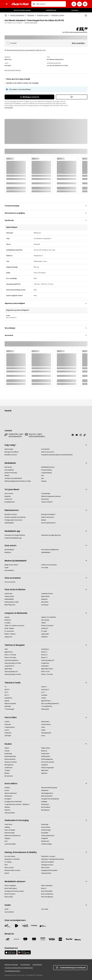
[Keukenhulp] (8, 754)
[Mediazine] (44, 599)
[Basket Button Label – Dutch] (85, 4)
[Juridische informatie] (11, 473)
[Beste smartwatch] (47, 886)
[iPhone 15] (44, 658)
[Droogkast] (8, 799)
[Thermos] (7, 770)
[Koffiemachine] (46, 756)
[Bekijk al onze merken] (11, 565)
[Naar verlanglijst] (79, 4)
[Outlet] (7, 568)
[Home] (6, 15)
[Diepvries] (7, 810)
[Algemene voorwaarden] (11, 965)
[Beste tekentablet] (47, 891)
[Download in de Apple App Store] (51, 535)
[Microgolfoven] (9, 765)
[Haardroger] (45, 824)
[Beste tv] (44, 888)
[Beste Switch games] (11, 888)
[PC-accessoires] (9, 631)
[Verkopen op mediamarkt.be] (13, 478)
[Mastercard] (34, 939)
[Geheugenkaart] (46, 733)
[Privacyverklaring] (46, 470)
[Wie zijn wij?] (8, 467)
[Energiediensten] (10, 502)
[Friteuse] (7, 751)
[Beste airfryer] (9, 897)
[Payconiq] (17, 939)
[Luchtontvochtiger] (10, 844)
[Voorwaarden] (45, 449)
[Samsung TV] (45, 690)
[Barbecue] (44, 751)
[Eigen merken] (45, 596)
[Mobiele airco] (45, 841)
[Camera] (7, 722)
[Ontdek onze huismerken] (49, 565)
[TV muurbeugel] (9, 709)
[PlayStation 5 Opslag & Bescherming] (52, 859)
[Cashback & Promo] (47, 594)
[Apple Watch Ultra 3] (47, 669)
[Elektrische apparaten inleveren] (51, 496)
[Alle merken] (45, 602)
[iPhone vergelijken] (10, 886)
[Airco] (6, 841)
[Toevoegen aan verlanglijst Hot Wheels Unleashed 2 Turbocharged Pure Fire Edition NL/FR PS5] (86, 16)
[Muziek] (7, 873)
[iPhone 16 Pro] (46, 672)
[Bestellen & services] (11, 455)
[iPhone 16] (44, 655)
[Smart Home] (8, 824)
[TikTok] (85, 435)
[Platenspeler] (45, 709)
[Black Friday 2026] (10, 605)
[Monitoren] (8, 620)
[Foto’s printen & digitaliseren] (50, 550)
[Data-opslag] (45, 620)
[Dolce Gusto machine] (48, 762)
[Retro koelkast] (46, 807)
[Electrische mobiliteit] (47, 862)
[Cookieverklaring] (46, 473)
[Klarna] (78, 940)
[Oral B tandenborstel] (48, 836)
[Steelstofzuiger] (46, 830)
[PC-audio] (44, 631)
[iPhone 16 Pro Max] (10, 658)
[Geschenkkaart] (9, 550)
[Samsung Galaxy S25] (48, 660)
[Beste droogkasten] (47, 897)
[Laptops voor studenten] (49, 617)
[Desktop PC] (45, 628)
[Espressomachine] (10, 759)
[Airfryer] (7, 748)
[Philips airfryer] (46, 748)
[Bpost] (8, 926)
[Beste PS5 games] (10, 894)
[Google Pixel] (45, 663)
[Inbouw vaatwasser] (11, 793)
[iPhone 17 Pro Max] (10, 655)
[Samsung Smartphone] (11, 660)
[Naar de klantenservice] (48, 523)
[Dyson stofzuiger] (10, 830)
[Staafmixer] (45, 765)
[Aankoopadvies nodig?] (12, 602)
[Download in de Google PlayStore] (15, 535)
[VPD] (25, 926)
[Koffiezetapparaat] (47, 759)
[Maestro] (25, 939)
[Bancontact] (8, 939)
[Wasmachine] (8, 796)
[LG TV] (43, 692)
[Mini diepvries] (45, 810)
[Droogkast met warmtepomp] (50, 799)
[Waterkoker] (45, 770)
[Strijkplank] (45, 838)
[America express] (60, 939)
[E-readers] (8, 623)
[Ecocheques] (45, 605)
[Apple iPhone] (9, 652)
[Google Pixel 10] (9, 666)
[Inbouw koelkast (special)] (49, 788)
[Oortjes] (44, 698)
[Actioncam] (8, 724)
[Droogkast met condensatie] (13, 802)
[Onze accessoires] (10, 582)
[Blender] (7, 773)
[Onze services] (9, 493)
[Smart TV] (44, 687)
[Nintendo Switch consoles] (12, 870)
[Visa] (52, 939)
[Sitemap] (44, 481)
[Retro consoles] (9, 868)
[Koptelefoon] (8, 698)
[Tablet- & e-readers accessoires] (14, 626)
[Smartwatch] (45, 666)
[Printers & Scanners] (47, 626)
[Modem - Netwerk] (10, 634)
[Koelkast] (7, 788)
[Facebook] (73, 435)
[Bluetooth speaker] (10, 704)
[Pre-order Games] (10, 856)
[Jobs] (43, 478)
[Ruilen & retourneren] (48, 452)
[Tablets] (44, 623)
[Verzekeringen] (46, 493)
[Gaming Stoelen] (46, 873)
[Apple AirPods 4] (46, 701)
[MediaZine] (8, 552)
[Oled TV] (7, 690)
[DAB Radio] (8, 706)
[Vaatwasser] (45, 790)
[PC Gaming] (8, 862)
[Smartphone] (45, 649)
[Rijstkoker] (44, 773)
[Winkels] (7, 476)
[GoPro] (43, 727)
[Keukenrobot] (45, 754)
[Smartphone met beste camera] (14, 891)
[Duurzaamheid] (9, 470)
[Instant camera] (46, 724)
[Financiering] (45, 499)
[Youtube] (77, 435)
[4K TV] (6, 692)
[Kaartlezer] (44, 637)
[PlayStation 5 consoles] (48, 856)
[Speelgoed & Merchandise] (49, 870)
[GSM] (6, 649)
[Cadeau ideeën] (9, 596)
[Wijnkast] (7, 807)
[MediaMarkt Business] (48, 467)
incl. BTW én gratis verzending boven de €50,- (75, 32)
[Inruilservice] (8, 499)
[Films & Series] (45, 868)
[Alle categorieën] (7, 4)
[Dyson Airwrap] (46, 827)
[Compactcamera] (10, 727)
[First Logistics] (43, 926)
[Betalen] (44, 520)
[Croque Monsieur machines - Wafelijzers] (17, 804)
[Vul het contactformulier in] (37, 436)
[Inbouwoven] (45, 804)
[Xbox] (6, 865)
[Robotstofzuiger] (10, 833)
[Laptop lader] (45, 634)
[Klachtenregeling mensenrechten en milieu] (18, 481)
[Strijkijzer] (8, 838)
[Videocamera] (45, 722)
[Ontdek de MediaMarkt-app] (13, 538)
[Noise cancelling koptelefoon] (50, 704)
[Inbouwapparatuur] (47, 793)
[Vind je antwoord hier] (15, 436)
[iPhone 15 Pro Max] (47, 674)
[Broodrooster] (9, 776)
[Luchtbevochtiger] (47, 844)
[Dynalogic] (34, 926)
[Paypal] (69, 939)
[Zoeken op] (34, 4)
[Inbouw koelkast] (10, 813)
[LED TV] (7, 695)
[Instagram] (81, 435)
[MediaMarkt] (20, 4)
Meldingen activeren (29, 97)
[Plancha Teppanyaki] (47, 768)
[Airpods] (7, 701)
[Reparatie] (8, 496)
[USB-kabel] (8, 736)
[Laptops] (7, 617)
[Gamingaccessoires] (47, 865)
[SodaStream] (8, 768)
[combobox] (50, 4)
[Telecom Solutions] (47, 502)
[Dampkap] (44, 802)
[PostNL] (17, 926)
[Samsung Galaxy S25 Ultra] (13, 663)
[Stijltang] (7, 827)
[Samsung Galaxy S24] (11, 672)
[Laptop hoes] (8, 637)
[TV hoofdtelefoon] (47, 706)
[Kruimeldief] (45, 833)
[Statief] (43, 730)
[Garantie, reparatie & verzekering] (15, 517)
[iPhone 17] (44, 652)
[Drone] (43, 736)
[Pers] (43, 476)
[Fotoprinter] (8, 733)
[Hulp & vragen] (9, 449)
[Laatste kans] (9, 594)
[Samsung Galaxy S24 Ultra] (13, 674)
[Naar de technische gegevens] (13, 70)
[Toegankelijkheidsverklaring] (12, 971)
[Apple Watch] (8, 669)
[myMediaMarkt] (9, 523)
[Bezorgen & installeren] (12, 452)
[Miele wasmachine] (47, 796)
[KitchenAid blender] (10, 756)
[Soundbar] (44, 695)
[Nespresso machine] (11, 762)
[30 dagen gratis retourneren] (13, 520)
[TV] (5, 687)
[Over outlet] (45, 568)
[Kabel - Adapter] (9, 628)
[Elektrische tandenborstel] (12, 836)
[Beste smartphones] (47, 894)
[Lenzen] (7, 730)
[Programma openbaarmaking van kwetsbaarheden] (57, 455)
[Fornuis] (7, 790)
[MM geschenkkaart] (43, 939)
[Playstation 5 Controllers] (12, 859)
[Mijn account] (74, 4)
